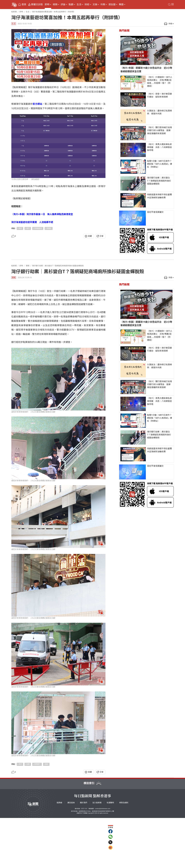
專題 (121, 5)
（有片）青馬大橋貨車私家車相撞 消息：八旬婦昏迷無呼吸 (159, 147)
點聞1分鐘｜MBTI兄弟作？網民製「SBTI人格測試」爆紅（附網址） (160, 164)
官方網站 (38, 104)
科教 (103, 5)
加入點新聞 (97, 853)
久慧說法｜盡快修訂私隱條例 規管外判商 (159, 112)
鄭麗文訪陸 (37, 5)
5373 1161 (84, 859)
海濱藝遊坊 (38, 228)
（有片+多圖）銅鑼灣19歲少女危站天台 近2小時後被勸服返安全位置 (146, 70)
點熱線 (59, 853)
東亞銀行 (37, 814)
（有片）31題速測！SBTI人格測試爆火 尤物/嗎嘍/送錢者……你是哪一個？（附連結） (160, 82)
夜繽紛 (49, 228)
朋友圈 (112, 5)
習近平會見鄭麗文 (155, 212)
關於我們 (84, 853)
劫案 (28, 814)
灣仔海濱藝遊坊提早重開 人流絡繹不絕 (32, 222)
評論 (63, 5)
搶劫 (47, 814)
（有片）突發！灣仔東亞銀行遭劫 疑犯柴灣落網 (159, 95)
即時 (47, 5)
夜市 (28, 228)
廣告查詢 (71, 853)
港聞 (14, 278)
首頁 (24, 5)
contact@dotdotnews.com (103, 859)
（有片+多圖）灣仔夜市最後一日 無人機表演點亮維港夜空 (42, 214)
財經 (87, 5)
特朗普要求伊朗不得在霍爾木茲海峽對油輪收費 (159, 196)
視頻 (55, 5)
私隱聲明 (110, 853)
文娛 (95, 5)
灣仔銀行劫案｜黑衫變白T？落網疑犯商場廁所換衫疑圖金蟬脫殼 (159, 181)
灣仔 (20, 228)
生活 (79, 5)
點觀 (71, 5)
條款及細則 (124, 853)
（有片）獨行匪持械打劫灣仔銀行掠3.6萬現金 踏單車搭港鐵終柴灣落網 (159, 130)
